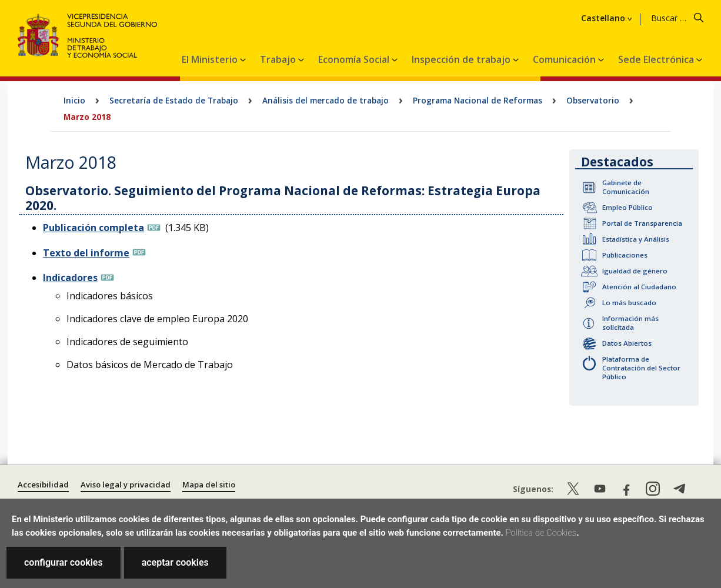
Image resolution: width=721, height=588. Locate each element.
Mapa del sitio (209, 485)
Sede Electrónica (657, 59)
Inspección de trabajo (462, 59)
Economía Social (355, 59)
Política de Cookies (541, 533)
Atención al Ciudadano (639, 287)
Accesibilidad (43, 485)
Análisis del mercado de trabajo (326, 100)
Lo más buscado (629, 303)
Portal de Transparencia (642, 223)
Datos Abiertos (627, 343)
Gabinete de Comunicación (626, 187)
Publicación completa (94, 228)
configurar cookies (64, 562)
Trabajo (279, 59)
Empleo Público (627, 207)
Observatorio (593, 100)
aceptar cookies (175, 562)
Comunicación (565, 59)
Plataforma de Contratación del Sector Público (641, 368)
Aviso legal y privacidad (126, 485)
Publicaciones (625, 255)
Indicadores (70, 278)
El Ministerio (211, 59)
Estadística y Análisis (636, 239)
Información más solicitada (630, 323)
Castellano (603, 18)
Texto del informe (86, 253)
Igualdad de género (635, 271)
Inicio (74, 100)
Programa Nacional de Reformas (478, 100)
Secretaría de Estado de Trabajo (174, 100)
